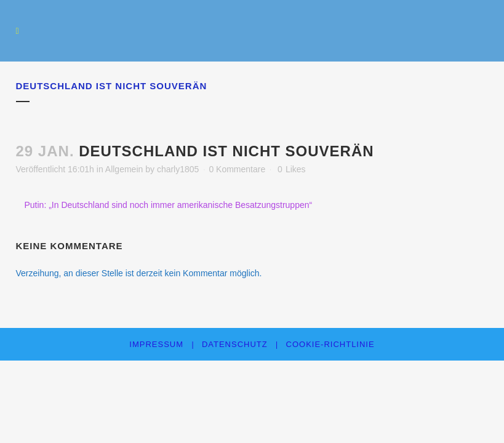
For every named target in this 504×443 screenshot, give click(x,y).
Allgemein (124, 169)
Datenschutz (235, 344)
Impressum (156, 344)
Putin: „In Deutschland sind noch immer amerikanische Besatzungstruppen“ (169, 205)
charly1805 (178, 169)
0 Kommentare (237, 169)
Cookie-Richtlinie (330, 344)
